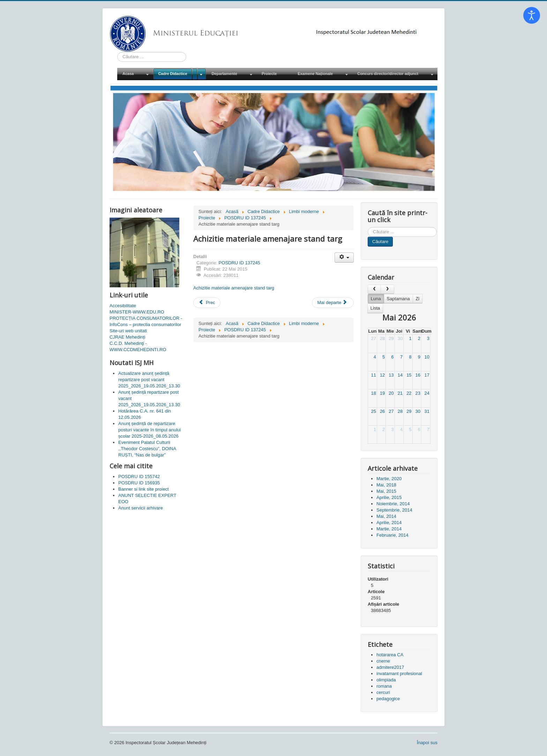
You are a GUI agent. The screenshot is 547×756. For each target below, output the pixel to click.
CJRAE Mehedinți (128, 337)
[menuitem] (135, 74)
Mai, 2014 (386, 516)
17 (427, 375)
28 (382, 338)
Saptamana (398, 299)
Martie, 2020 (389, 479)
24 (427, 393)
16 (418, 375)
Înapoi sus (427, 743)
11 (373, 375)
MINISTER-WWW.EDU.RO (137, 312)
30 (400, 338)
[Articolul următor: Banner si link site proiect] (333, 303)
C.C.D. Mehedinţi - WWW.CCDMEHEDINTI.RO (138, 346)
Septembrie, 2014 (394, 510)
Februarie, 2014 (392, 535)
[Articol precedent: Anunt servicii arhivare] (207, 303)
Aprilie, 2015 (389, 497)
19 (382, 393)
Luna (376, 299)
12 (382, 375)
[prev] (374, 289)
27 (373, 338)
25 (373, 411)
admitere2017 (390, 667)
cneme (383, 661)
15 (409, 375)
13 (391, 375)
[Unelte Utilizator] (344, 258)
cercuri (383, 692)
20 (391, 393)
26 (382, 411)
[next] (387, 289)
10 (427, 357)
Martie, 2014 (389, 529)
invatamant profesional (399, 674)
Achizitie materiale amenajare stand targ (234, 288)
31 (427, 411)
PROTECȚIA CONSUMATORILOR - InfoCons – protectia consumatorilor (146, 321)
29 (391, 338)
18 (373, 393)
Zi (417, 299)
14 (400, 375)
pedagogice (388, 699)
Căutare (380, 241)
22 (409, 393)
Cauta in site (117, 52)
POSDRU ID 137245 (239, 263)
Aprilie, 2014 (389, 523)
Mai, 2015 (386, 491)
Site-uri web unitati (128, 331)
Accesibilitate (123, 306)
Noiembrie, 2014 (393, 504)
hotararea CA (390, 655)
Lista (375, 308)
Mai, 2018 (386, 485)
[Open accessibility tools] (532, 15)
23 (418, 393)
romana (384, 686)
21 (400, 393)
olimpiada (386, 680)
